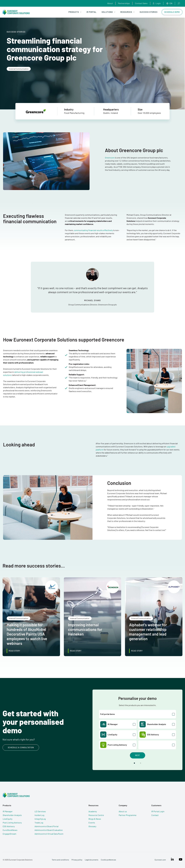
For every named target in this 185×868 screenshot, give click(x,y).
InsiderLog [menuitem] (39, 815)
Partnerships (124, 3)
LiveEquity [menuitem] (7, 819)
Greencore (110, 158)
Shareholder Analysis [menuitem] (12, 815)
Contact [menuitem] (156, 815)
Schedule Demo (172, 12)
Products (75, 12)
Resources (127, 12)
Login (157, 3)
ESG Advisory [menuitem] (9, 826)
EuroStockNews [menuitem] (10, 830)
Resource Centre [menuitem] (97, 815)
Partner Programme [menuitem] (129, 815)
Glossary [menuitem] (93, 826)
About (110, 3)
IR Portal (91, 12)
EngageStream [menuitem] (9, 834)
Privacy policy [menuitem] (77, 860)
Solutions (108, 12)
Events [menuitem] (92, 823)
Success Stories (149, 12)
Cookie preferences (108, 860)
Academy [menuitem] (93, 811)
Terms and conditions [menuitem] (60, 860)
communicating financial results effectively (93, 230)
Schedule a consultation (21, 748)
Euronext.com (160, 860)
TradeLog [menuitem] (39, 823)
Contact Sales (141, 3)
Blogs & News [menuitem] (95, 819)
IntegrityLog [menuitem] (40, 819)
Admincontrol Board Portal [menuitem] (46, 826)
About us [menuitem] (124, 811)
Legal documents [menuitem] (91, 860)
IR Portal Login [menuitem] (159, 811)
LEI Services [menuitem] (40, 811)
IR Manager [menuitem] (8, 811)
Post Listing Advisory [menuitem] (12, 823)
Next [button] (138, 756)
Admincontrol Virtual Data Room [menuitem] (49, 834)
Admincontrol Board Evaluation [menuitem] (48, 830)
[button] (134, 763)
